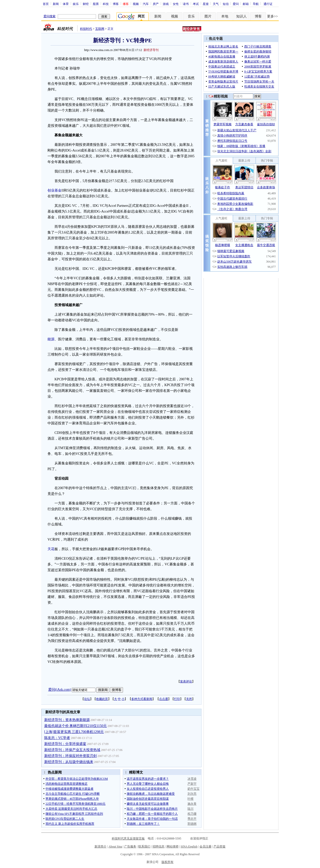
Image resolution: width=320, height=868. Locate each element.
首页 (46, 4)
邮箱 (246, 4)
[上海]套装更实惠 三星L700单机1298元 (74, 732)
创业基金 (54, 190)
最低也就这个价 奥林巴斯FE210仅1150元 (75, 726)
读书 (186, 4)
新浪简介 (100, 846)
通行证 (268, 4)
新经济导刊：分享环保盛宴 (65, 744)
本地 (225, 16)
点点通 (163, 699)
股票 (96, 4)
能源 (51, 339)
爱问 (236, 4)
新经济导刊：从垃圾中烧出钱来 (69, 762)
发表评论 (186, 681)
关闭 (189, 699)
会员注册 (205, 846)
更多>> (272, 16)
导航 (256, 4)
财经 (86, 4)
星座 (206, 4)
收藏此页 (102, 699)
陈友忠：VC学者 (57, 738)
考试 (196, 4)
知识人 (241, 16)
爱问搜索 (49, 16)
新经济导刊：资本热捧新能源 (67, 720)
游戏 (166, 4)
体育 (66, 4)
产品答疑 (219, 846)
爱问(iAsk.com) (60, 690)
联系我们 (144, 846)
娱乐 (76, 4)
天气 (216, 4)
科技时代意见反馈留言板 (128, 838)
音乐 (191, 16)
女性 (176, 4)
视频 (136, 4)
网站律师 (172, 846)
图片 (208, 16)
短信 (226, 4)
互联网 (100, 29)
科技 (106, 4)
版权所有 (167, 862)
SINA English (189, 846)
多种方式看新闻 (142, 699)
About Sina (115, 846)
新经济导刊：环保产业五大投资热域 (72, 750)
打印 (177, 699)
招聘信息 (158, 846)
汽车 (146, 4)
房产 (156, 4)
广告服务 (130, 846)
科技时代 (86, 29)
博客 (116, 4)
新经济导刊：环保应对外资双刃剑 (70, 756)
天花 (51, 549)
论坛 (87, 699)
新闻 (56, 4)
